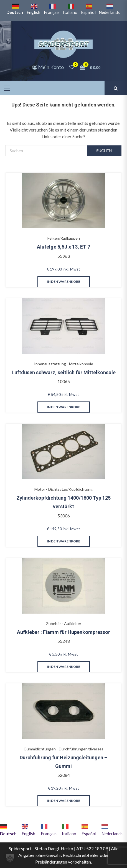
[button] (10, 858)
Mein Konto (48, 67)
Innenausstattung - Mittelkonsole (64, 364)
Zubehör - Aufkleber (64, 623)
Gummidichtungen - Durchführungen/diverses (63, 749)
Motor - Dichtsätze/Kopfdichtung (63, 489)
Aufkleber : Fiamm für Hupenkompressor (63, 632)
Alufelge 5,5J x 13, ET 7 (63, 247)
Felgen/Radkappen (64, 238)
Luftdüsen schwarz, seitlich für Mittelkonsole (64, 372)
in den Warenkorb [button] (64, 282)
